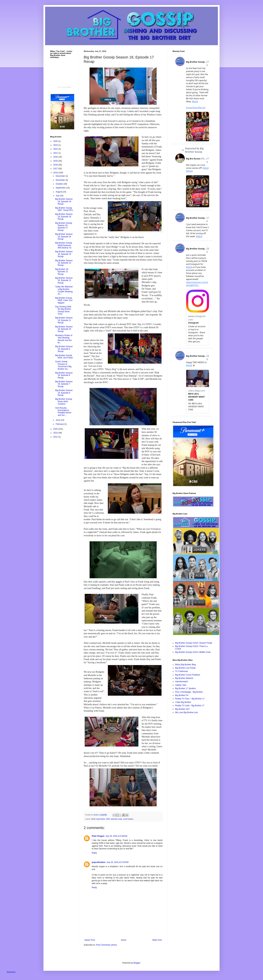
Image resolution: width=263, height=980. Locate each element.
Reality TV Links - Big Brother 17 (190, 706)
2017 (56, 169)
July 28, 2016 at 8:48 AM (116, 836)
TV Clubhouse (181, 671)
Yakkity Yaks (181, 685)
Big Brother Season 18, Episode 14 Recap (64, 263)
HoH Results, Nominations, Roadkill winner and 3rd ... (63, 412)
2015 (56, 429)
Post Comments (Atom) (106, 945)
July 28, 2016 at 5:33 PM (117, 862)
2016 (56, 173)
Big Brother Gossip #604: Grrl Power (64, 357)
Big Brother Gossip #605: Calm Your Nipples (64, 300)
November (61, 180)
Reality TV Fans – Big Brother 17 (190, 699)
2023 (56, 145)
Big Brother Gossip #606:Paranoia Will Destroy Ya (64, 245)
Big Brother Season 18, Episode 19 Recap (64, 201)
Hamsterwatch (182, 682)
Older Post (157, 940)
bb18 (93, 819)
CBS (108, 819)
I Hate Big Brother (183, 702)
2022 (56, 149)
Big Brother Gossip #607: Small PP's (64, 209)
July (58, 196)
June (58, 420)
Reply (94, 853)
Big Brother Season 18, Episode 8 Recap (64, 375)
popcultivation (99, 862)
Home (124, 940)
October (60, 184)
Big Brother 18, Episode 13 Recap (62, 272)
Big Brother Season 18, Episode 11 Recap (64, 320)
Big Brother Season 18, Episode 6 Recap (64, 393)
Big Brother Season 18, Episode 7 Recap (64, 384)
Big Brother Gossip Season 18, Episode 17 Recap (64, 227)
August (59, 192)
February (60, 424)
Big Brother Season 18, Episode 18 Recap (64, 217)
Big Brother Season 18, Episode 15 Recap (64, 254)
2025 (56, 141)
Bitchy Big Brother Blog (185, 665)
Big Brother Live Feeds (185, 668)
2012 (56, 437)
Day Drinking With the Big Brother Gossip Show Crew (63, 310)
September (61, 188)
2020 (56, 157)
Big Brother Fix (182, 695)
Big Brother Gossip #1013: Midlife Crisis (193, 652)
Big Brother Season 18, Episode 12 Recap (64, 280)
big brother (101, 819)
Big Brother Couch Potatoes (188, 675)
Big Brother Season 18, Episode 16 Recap (64, 237)
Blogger (137, 963)
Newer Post (90, 940)
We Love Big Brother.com (187, 712)
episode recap (116, 819)
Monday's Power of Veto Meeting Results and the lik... (64, 339)
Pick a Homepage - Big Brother (189, 692)
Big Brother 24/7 (182, 709)
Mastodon (11, 972)
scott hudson (128, 819)
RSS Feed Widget (64, 87)
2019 (56, 161)
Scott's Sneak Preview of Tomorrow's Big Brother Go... (63, 365)
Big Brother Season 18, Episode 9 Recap (64, 349)
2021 (56, 153)
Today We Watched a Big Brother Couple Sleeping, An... (64, 290)
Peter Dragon (98, 836)
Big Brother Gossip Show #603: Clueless (64, 401)
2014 (56, 433)
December (61, 176)
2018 (56, 165)
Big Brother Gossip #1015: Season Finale (194, 643)
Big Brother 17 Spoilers (185, 688)
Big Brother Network (184, 678)
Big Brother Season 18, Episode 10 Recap (64, 329)
